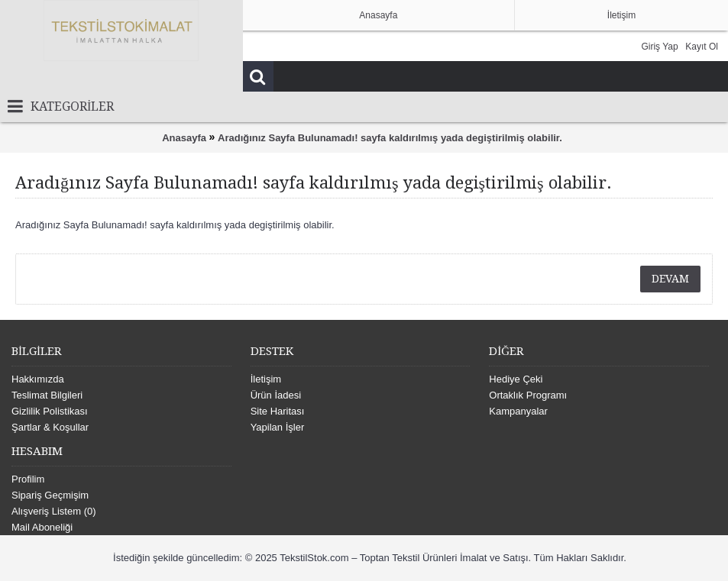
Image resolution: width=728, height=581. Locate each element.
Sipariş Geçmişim (50, 495)
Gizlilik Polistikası (50, 411)
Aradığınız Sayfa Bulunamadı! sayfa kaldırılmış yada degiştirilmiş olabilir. (390, 138)
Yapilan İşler (278, 427)
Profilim (28, 479)
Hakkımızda (38, 379)
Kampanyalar (518, 411)
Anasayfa (184, 138)
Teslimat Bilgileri (47, 395)
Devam (670, 279)
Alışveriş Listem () (54, 511)
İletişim (266, 379)
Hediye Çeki (516, 379)
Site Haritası (278, 411)
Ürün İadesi (276, 395)
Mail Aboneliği (42, 527)
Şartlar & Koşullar (50, 427)
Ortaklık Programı (528, 395)
